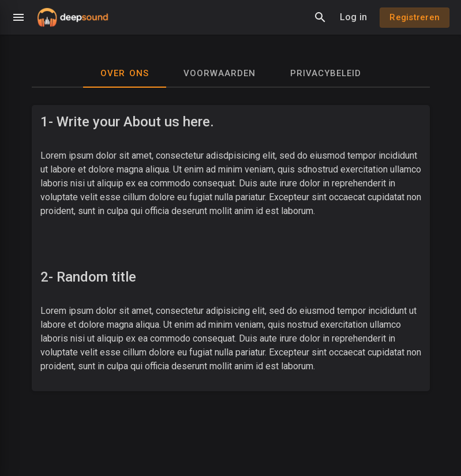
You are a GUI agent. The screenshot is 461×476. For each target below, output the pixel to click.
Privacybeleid (326, 73)
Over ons (125, 73)
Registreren (415, 17)
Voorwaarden (220, 73)
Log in (354, 17)
